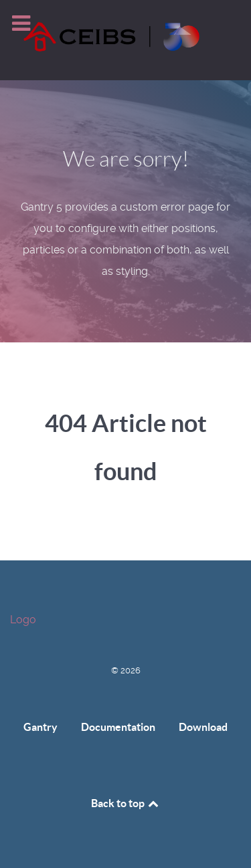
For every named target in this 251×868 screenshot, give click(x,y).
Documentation (118, 727)
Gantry (40, 727)
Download (203, 727)
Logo (23, 620)
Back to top (126, 803)
